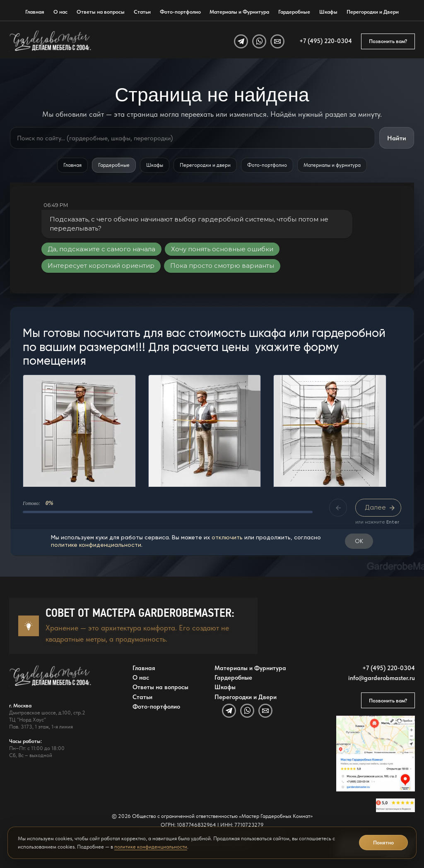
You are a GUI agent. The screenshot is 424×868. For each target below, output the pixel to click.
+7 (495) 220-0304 (326, 41)
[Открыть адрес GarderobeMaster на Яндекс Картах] (376, 754)
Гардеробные (294, 12)
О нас (60, 12)
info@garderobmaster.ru (382, 678)
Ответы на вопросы (101, 12)
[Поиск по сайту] (193, 138)
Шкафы (328, 12)
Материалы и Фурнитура (239, 12)
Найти (397, 138)
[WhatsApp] (259, 41)
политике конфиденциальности (151, 847)
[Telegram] (241, 41)
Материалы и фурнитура (332, 165)
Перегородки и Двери (373, 12)
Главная (35, 12)
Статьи (142, 12)
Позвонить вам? (388, 41)
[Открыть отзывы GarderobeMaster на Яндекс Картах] (395, 805)
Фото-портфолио (180, 12)
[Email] (277, 41)
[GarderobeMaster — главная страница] (51, 41)
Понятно (383, 843)
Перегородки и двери (205, 165)
